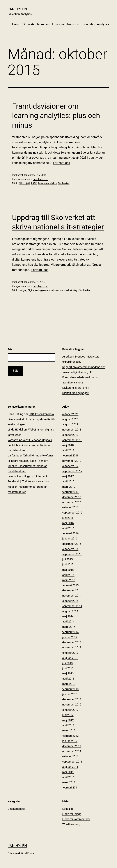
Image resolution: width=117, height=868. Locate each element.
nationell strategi (69, 290)
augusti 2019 (70, 424)
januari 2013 (70, 694)
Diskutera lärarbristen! (76, 388)
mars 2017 (69, 487)
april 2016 (68, 528)
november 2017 (72, 461)
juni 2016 (68, 518)
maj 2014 (68, 616)
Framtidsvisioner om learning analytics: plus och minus (56, 116)
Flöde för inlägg (72, 814)
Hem (15, 24)
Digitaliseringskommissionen (43, 290)
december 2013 (72, 642)
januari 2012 (70, 741)
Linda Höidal (15, 430)
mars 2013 (69, 684)
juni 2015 (68, 564)
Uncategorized (40, 179)
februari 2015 (70, 585)
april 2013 (68, 679)
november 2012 (72, 704)
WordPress (27, 853)
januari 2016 (70, 538)
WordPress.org (71, 824)
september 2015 (72, 554)
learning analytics (48, 183)
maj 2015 (68, 570)
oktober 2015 (70, 549)
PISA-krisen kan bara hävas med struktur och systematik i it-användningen (31, 419)
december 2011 (72, 746)
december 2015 (72, 544)
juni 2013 (68, 668)
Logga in (68, 809)
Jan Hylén (17, 9)
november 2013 (72, 647)
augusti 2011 (70, 767)
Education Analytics (96, 24)
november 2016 (72, 502)
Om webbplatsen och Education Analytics (51, 24)
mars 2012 (69, 730)
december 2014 (72, 590)
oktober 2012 (70, 710)
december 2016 (72, 497)
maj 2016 (68, 523)
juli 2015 (67, 559)
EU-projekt (24, 183)
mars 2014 (69, 627)
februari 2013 (70, 689)
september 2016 (72, 513)
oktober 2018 (70, 435)
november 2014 (72, 596)
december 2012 (72, 699)
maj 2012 (68, 720)
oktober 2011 (70, 756)
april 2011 (68, 777)
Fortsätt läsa (62, 163)
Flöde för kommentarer (76, 819)
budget (23, 290)
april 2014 (68, 621)
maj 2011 (68, 772)
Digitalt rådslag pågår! (76, 393)
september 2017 (72, 471)
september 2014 (72, 606)
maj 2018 (68, 445)
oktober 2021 (70, 414)
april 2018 (68, 450)
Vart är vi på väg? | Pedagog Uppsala (30, 440)
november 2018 (72, 430)
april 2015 (68, 575)
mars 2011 (69, 782)
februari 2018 (70, 455)
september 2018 (72, 440)
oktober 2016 (70, 507)
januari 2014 (70, 637)
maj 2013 (68, 673)
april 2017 (68, 481)
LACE (34, 183)
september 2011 (72, 762)
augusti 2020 (70, 419)
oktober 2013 (70, 653)
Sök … (11, 349)
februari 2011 (70, 787)
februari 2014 (70, 632)
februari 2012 (70, 736)
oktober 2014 (70, 601)
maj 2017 (68, 476)
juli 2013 (67, 663)
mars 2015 (69, 580)
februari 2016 (70, 533)
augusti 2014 (70, 611)
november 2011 (72, 751)
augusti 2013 (70, 658)
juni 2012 (68, 715)
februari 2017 (70, 492)
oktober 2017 (70, 466)
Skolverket (64, 183)
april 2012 (68, 725)
